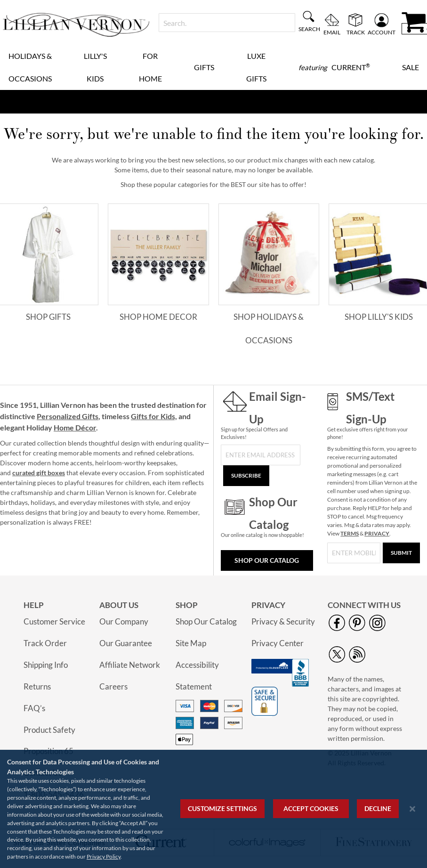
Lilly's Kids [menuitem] (95, 67)
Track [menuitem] (356, 32)
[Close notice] (412, 809)
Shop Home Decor (158, 317)
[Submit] (401, 553)
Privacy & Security (283, 621)
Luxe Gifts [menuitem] (256, 67)
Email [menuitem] (332, 32)
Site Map (191, 643)
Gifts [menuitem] (204, 67)
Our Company (124, 621)
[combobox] (227, 23)
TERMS (350, 533)
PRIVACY (377, 533)
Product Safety (49, 730)
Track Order (45, 643)
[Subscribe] (246, 476)
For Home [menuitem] (150, 67)
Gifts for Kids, (154, 416)
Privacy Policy (104, 856)
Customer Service (54, 621)
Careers (113, 686)
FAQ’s (34, 708)
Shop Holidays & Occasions (269, 329)
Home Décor (75, 427)
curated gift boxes (39, 473)
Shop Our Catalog (267, 560)
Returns (37, 686)
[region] (213, 809)
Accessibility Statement (197, 676)
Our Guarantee (126, 643)
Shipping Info (46, 665)
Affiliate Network (130, 665)
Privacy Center (278, 643)
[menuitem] (334, 67)
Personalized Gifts (68, 416)
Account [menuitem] (382, 32)
